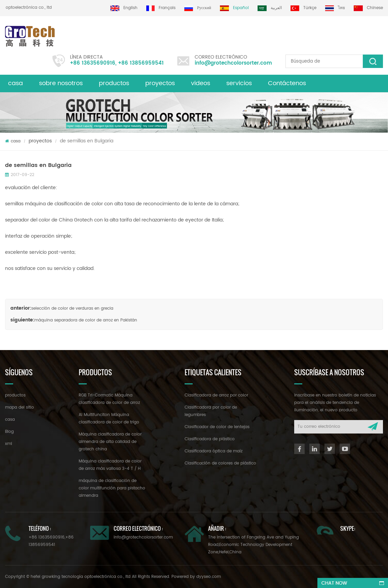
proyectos (160, 83)
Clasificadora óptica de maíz (214, 451)
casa (15, 83)
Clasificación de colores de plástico (220, 463)
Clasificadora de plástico (210, 439)
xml (9, 444)
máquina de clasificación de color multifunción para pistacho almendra (112, 488)
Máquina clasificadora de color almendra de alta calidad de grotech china (110, 442)
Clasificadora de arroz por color (216, 395)
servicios (239, 83)
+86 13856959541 (141, 63)
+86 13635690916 (93, 63)
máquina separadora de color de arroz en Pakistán (86, 320)
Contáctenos (287, 83)
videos (201, 83)
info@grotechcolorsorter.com (233, 63)
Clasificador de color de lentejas (217, 427)
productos (114, 83)
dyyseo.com (209, 577)
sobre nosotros (61, 83)
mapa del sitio (20, 407)
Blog (9, 432)
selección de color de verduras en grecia (72, 308)
